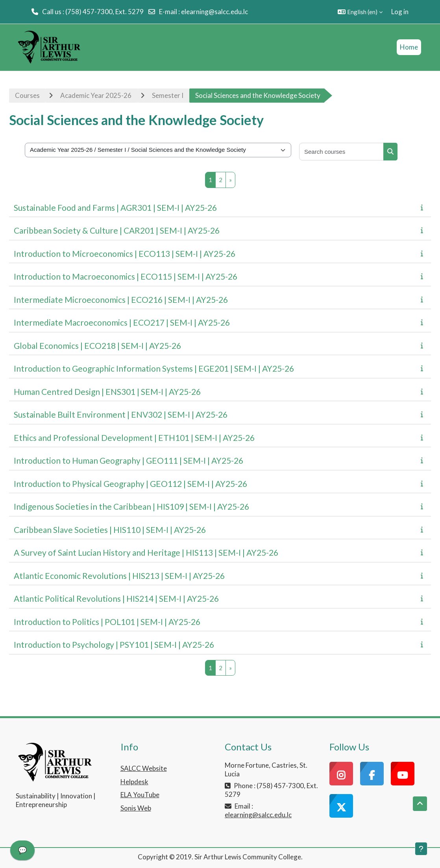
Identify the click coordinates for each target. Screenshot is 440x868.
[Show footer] (421, 849)
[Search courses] (342, 152)
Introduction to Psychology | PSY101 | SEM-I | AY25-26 (114, 644)
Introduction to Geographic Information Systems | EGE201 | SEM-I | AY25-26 (154, 368)
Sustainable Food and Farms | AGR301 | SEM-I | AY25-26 (115, 207)
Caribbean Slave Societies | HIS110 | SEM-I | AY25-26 (110, 530)
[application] (22, 852)
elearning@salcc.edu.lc (214, 12)
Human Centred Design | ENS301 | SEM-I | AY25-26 (107, 392)
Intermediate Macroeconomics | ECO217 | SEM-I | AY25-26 (122, 322)
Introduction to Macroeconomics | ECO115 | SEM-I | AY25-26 (126, 276)
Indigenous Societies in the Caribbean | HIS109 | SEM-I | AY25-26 (131, 506)
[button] (360, 12)
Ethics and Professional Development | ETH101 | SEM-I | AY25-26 (134, 438)
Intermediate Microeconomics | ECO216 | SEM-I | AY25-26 (121, 299)
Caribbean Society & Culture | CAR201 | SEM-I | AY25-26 (117, 230)
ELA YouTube (140, 795)
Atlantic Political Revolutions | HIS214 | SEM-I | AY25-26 (116, 598)
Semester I (168, 95)
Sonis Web (136, 808)
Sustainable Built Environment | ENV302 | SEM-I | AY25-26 (121, 414)
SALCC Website (144, 768)
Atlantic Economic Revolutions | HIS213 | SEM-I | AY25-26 (119, 576)
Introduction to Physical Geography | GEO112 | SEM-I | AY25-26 (130, 484)
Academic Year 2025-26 (96, 95)
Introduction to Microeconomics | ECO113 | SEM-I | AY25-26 (125, 253)
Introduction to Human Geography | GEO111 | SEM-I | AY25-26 (128, 460)
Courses (27, 95)
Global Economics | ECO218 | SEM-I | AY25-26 (97, 346)
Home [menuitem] (409, 47)
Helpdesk (134, 782)
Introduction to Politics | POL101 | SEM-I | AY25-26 (107, 622)
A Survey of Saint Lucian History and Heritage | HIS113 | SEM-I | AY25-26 (146, 552)
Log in (400, 12)
